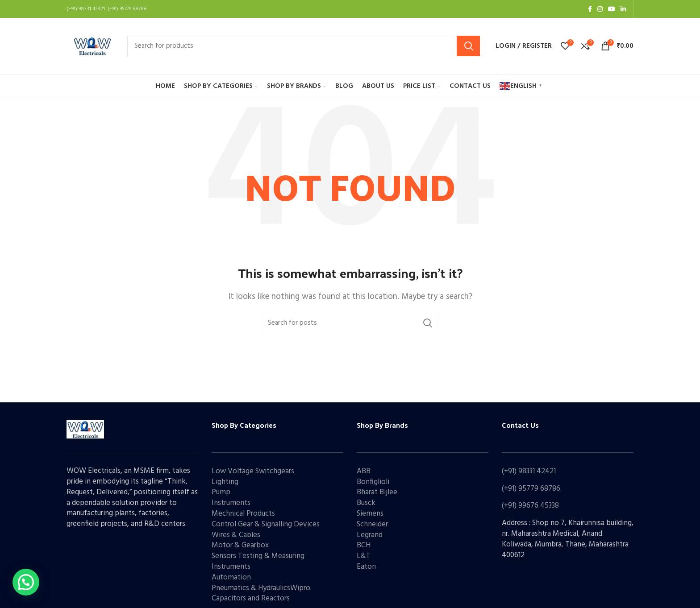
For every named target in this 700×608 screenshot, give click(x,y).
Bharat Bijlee (377, 492)
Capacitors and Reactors (251, 598)
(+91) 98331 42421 (529, 471)
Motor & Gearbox (240, 545)
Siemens (370, 514)
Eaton (366, 567)
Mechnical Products (243, 514)
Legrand (370, 535)
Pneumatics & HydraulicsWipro (261, 588)
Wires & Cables (236, 535)
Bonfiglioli (373, 482)
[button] (26, 582)
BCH (364, 545)
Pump (221, 492)
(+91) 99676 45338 (530, 506)
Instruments (231, 503)
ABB (364, 471)
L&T (364, 556)
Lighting (225, 482)
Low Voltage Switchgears (253, 471)
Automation (231, 577)
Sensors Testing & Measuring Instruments (258, 561)
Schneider (372, 524)
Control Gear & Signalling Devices (266, 524)
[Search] (304, 46)
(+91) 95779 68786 (531, 489)
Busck (366, 503)
